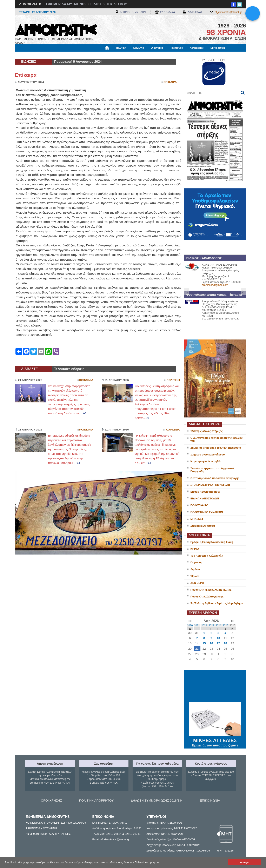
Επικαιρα (170, 82)
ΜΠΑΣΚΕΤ (197, 519)
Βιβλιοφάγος (68, 55)
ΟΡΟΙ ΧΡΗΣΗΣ (51, 800)
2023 (211, 626)
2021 (197, 626)
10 (218, 638)
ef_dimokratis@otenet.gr (228, 12)
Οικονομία (157, 48)
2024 (218, 626)
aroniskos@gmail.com (215, 285)
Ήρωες (195, 576)
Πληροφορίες (135, 55)
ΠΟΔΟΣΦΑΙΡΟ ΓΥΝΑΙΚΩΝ (207, 512)
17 (218, 643)
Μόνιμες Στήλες (27, 55)
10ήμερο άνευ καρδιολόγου (208, 455)
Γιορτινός (196, 562)
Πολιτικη (173, 380)
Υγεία (85, 55)
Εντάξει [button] (244, 862)
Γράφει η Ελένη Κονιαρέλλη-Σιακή (212, 542)
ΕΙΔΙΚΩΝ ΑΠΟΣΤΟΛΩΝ (205, 498)
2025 (225, 626)
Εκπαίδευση (218, 48)
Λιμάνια (195, 569)
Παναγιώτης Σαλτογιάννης (207, 597)
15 (204, 643)
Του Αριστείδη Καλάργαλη (207, 556)
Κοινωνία (138, 48)
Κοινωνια (86, 380)
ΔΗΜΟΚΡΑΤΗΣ (31, 4)
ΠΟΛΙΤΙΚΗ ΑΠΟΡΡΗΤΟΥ (96, 800)
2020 (190, 626)
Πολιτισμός (176, 48)
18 (225, 643)
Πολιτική (121, 48)
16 (211, 643)
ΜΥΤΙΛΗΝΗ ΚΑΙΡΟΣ (215, 687)
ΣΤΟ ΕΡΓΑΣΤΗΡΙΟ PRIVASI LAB (210, 485)
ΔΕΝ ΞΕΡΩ (197, 583)
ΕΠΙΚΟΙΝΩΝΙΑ (210, 800)
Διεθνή (116, 55)
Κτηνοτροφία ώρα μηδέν (206, 461)
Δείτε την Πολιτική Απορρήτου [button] (141, 862)
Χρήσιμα (100, 55)
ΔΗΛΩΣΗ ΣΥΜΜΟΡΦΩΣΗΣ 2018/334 (157, 800)
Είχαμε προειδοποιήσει (205, 492)
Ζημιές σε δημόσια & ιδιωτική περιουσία (216, 448)
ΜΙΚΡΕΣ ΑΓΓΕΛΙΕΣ (215, 740)
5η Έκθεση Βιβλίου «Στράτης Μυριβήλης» (217, 603)
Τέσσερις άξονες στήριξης (207, 431)
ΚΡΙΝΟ (195, 549)
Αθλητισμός (197, 48)
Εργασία (48, 55)
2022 (204, 626)
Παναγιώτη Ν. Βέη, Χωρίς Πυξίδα (211, 590)
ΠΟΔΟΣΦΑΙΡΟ (199, 505)
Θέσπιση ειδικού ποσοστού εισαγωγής (215, 478)
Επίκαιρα (26, 75)
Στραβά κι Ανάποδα (203, 526)
